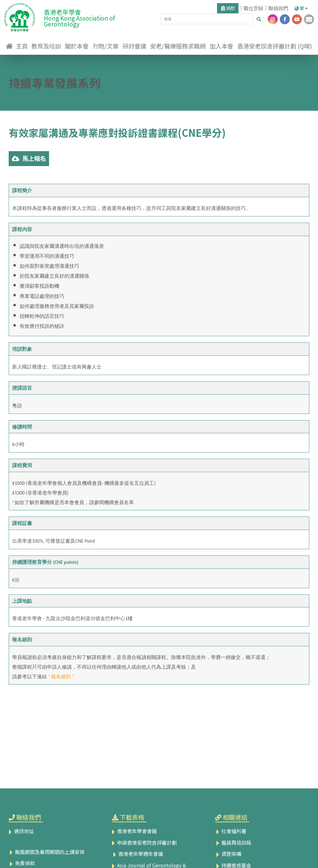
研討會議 (134, 46)
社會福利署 (231, 831)
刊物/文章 (106, 46)
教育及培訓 (46, 46)
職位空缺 (253, 8)
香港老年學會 (91, 16)
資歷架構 (228, 854)
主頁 (22, 46)
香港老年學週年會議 (138, 854)
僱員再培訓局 (233, 842)
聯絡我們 (278, 8)
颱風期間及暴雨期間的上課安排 (47, 852)
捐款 (228, 8)
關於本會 (77, 46)
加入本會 (221, 46)
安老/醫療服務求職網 (178, 46)
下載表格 (132, 817)
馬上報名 (29, 158)
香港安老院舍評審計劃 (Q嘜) (275, 46)
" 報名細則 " (61, 677)
